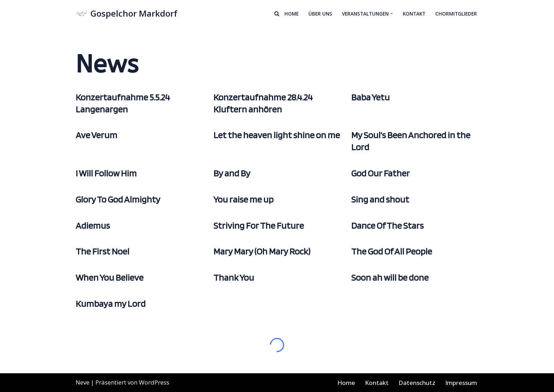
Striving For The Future (259, 225)
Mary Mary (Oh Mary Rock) (262, 251)
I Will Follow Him (106, 173)
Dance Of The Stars (387, 225)
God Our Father (381, 173)
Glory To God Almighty (118, 199)
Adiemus (93, 225)
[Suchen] (277, 14)
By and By (232, 173)
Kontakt (414, 14)
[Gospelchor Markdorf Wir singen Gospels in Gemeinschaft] (126, 14)
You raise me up (243, 199)
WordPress (154, 382)
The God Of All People (392, 251)
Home (291, 14)
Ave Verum (96, 135)
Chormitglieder (456, 14)
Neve (82, 382)
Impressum (461, 383)
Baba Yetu (370, 97)
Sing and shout (380, 199)
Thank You (234, 277)
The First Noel (102, 251)
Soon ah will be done (390, 277)
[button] (392, 14)
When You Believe (110, 277)
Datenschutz (417, 383)
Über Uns (320, 14)
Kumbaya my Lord (111, 303)
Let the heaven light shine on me (277, 135)
